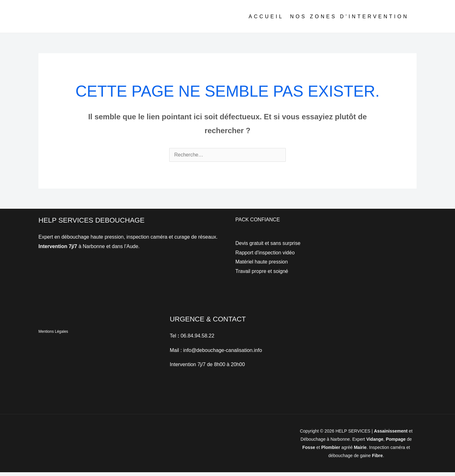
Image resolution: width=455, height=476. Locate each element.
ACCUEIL (266, 21)
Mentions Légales (53, 335)
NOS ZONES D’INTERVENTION (349, 21)
